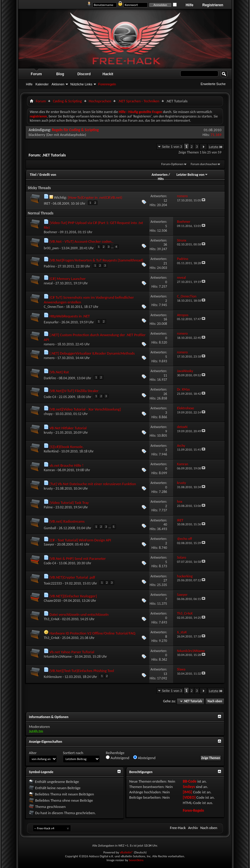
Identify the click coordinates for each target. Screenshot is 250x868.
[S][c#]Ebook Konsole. (67, 447)
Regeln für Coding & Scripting (75, 130)
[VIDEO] (189, 797)
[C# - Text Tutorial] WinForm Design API (80, 540)
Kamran (49, 470)
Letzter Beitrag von (192, 175)
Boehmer (51, 232)
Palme (48, 507)
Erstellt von (48, 175)
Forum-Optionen (172, 164)
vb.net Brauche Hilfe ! (66, 465)
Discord (84, 74)
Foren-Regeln (193, 810)
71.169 (216, 135)
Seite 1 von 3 (172, 147)
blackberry (37, 135)
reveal (48, 283)
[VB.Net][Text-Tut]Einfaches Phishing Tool (82, 671)
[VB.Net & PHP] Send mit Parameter (78, 558)
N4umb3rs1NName (58, 657)
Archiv (193, 828)
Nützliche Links (81, 84)
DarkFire (50, 378)
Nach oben (215, 701)
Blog (60, 74)
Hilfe (190, 5)
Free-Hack (178, 828)
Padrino (49, 266)
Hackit (108, 74)
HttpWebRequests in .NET (70, 316)
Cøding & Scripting (67, 101)
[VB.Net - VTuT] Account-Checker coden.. (81, 241)
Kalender (42, 84)
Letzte (216, 147)
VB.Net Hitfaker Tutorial (68, 428)
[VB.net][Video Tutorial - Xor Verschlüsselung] (85, 409)
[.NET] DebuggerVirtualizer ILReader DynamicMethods (92, 353)
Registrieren (213, 5)
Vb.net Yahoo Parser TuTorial (72, 652)
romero (49, 344)
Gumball (50, 528)
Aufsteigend (118, 758)
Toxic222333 (53, 583)
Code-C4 (50, 397)
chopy (48, 414)
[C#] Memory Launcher (67, 279)
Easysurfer (51, 322)
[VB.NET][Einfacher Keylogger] (73, 596)
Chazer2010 (52, 601)
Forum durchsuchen (204, 164)
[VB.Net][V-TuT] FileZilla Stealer (74, 391)
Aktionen (58, 84)
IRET (47, 203)
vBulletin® (126, 852)
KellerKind (51, 451)
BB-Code (190, 781)
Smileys (189, 787)
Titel (33, 175)
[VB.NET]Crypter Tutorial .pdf (72, 577)
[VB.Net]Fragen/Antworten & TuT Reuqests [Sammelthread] (96, 260)
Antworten (160, 175)
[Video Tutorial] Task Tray (69, 503)
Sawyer (49, 544)
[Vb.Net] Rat (59, 372)
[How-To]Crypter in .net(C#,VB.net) (95, 197)
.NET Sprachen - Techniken (139, 101)
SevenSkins (136, 860)
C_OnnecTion (53, 307)
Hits (161, 179)
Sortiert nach (73, 753)
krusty (48, 433)
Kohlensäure (53, 677)
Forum (36, 74)
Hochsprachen (100, 101)
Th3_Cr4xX (52, 619)
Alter (33, 753)
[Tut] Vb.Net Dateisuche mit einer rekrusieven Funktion (93, 484)
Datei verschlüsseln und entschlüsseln (79, 614)
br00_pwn (51, 248)
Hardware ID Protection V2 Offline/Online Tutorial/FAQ (92, 633)
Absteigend (144, 758)
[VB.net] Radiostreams (67, 521)
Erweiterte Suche (213, 84)
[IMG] (187, 792)
